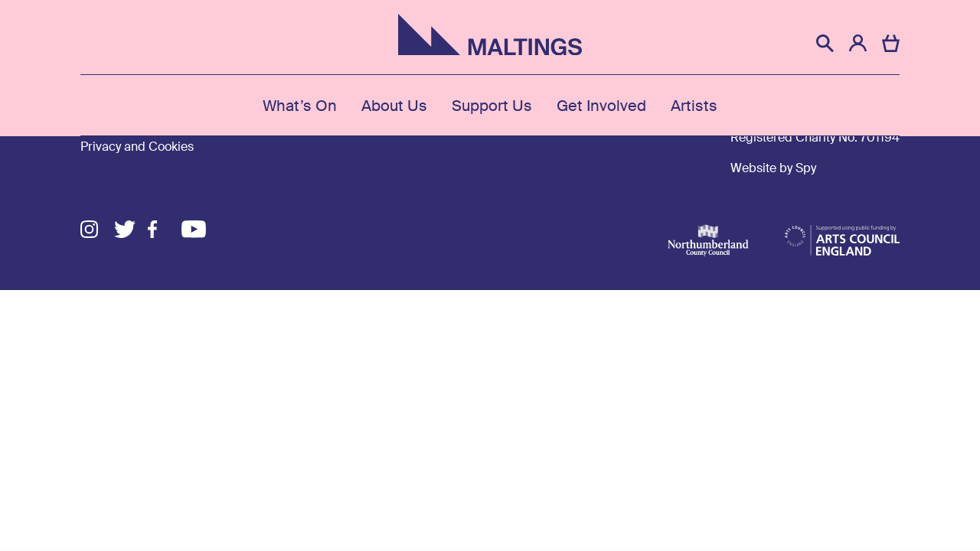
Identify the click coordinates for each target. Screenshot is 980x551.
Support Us (492, 106)
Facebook (165, 229)
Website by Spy (773, 168)
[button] (825, 43)
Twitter (131, 229)
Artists (694, 106)
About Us (394, 106)
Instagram (97, 229)
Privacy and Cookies (137, 147)
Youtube (198, 229)
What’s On (300, 106)
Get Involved (601, 106)
